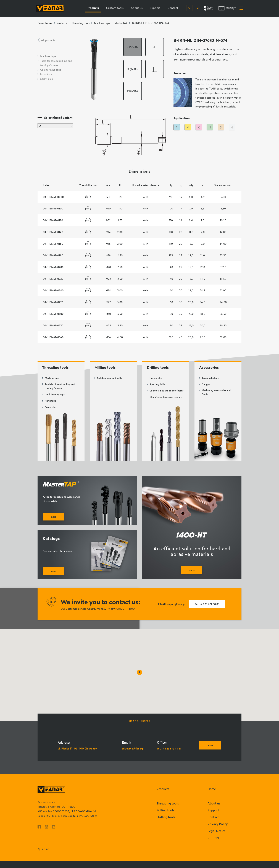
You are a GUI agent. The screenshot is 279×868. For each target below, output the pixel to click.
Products (63, 23)
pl (197, 8)
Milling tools (106, 369)
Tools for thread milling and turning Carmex (61, 388)
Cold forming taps (51, 69)
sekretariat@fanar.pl (135, 756)
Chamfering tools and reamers (162, 405)
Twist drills (156, 379)
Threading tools (83, 23)
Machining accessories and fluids (218, 394)
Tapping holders (211, 379)
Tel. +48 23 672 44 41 (170, 756)
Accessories (210, 369)
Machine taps (105, 23)
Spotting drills (158, 386)
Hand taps (46, 74)
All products (48, 40)
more (210, 752)
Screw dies (47, 79)
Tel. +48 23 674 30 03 (209, 611)
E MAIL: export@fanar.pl (170, 611)
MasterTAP (125, 23)
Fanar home (45, 23)
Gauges (206, 386)
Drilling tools (159, 369)
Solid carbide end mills (110, 379)
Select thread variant (58, 117)
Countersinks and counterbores (160, 394)
